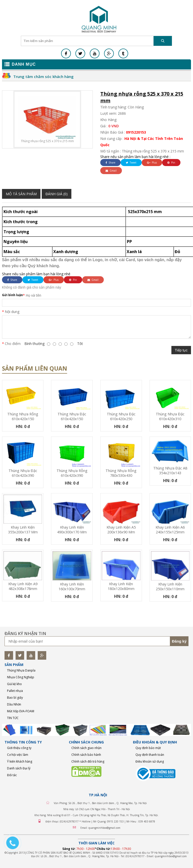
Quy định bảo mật (148, 748)
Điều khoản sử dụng (150, 761)
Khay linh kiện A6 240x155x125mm (170, 530)
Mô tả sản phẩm (21, 194)
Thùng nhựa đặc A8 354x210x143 (170, 470)
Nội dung (12, 312)
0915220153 (136, 132)
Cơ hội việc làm (18, 755)
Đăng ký (179, 641)
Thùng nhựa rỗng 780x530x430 (121, 473)
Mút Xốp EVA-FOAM (21, 711)
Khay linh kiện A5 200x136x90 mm (121, 530)
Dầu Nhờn (14, 704)
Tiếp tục (181, 350)
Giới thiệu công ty (19, 748)
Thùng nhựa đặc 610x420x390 (23, 473)
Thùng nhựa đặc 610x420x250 (121, 416)
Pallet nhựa (15, 691)
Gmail (111, 171)
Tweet (131, 163)
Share (110, 163)
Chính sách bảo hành (86, 755)
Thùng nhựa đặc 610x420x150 (72, 416)
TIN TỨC (13, 718)
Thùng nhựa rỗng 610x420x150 (23, 416)
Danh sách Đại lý (19, 768)
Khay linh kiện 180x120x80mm (121, 586)
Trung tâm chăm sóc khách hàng (43, 76)
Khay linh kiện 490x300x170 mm (72, 530)
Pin (171, 163)
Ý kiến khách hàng (20, 761)
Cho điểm (13, 344)
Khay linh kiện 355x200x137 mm (23, 530)
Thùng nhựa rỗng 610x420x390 (72, 473)
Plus (152, 163)
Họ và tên (33, 295)
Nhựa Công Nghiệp (21, 677)
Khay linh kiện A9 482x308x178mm (23, 586)
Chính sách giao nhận (86, 748)
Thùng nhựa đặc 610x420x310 (170, 416)
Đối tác (12, 775)
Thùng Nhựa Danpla (21, 670)
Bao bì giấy (15, 698)
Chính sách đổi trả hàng (88, 761)
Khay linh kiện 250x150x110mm (170, 586)
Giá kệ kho (14, 684)
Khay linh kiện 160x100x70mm (72, 586)
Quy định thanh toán (150, 755)
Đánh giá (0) (57, 194)
